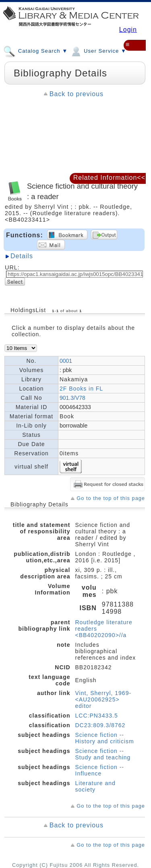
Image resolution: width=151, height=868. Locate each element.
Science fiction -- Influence (100, 770)
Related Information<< (109, 178)
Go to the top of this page (111, 498)
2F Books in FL (81, 389)
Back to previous (77, 94)
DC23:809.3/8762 (100, 725)
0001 (66, 361)
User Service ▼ (98, 51)
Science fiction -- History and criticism (105, 738)
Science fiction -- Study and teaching (103, 754)
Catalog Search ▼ (35, 51)
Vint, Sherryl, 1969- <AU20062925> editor (103, 699)
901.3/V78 (72, 398)
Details (22, 256)
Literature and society (95, 786)
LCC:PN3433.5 (97, 716)
